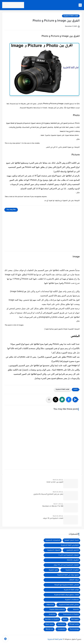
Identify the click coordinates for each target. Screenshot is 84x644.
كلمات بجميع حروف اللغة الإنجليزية (66, 595)
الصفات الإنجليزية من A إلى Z (69, 555)
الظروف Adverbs (73, 560)
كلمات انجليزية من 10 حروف (53, 518)
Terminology (74, 629)
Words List (49, 629)
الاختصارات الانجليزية (53, 540)
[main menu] (80, 5)
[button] (69, 400)
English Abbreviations (57, 610)
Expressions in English (71, 615)
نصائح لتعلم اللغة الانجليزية (69, 605)
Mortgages (75, 619)
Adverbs (76, 610)
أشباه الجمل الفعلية (72, 540)
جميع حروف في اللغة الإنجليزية (68, 575)
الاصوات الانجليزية (54, 550)
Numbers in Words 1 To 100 (53, 506)
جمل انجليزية (53, 570)
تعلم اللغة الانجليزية (55, 639)
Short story (49, 624)
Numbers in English (52, 619)
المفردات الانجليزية (72, 570)
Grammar (52, 615)
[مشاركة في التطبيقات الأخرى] (49, 400)
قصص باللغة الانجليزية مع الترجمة (67, 585)
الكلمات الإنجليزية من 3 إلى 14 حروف (66, 565)
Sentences (61, 624)
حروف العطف (74, 580)
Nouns (65, 619)
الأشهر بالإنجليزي (73, 550)
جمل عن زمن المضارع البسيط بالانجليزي (48, 494)
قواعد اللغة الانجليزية (71, 16)
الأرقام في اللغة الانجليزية (70, 545)
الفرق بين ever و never (55, 482)
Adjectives (50, 605)
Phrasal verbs (74, 624)
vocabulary (62, 629)
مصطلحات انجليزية (72, 600)
